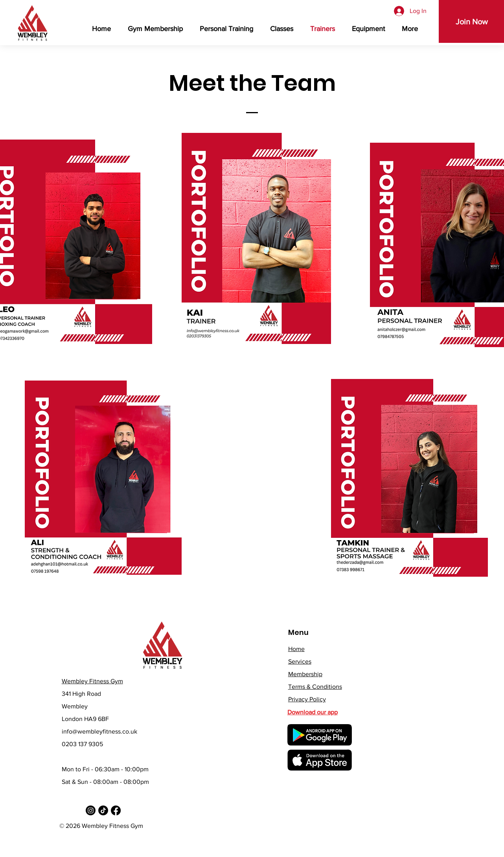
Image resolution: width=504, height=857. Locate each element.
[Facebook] (116, 810)
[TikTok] (103, 810)
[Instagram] (91, 810)
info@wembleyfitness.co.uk (99, 731)
